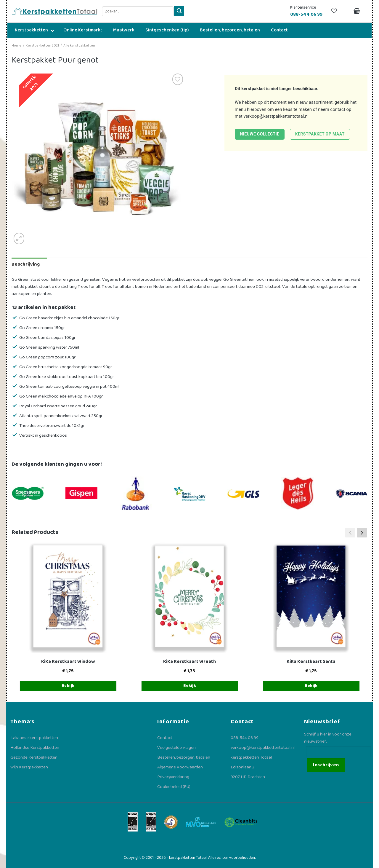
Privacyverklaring (173, 777)
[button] (362, 532)
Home (16, 46)
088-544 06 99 (245, 738)
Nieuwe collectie (260, 134)
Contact (165, 738)
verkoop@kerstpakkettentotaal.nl (276, 116)
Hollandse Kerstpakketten (35, 748)
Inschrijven (326, 765)
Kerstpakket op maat (320, 134)
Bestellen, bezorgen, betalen (184, 757)
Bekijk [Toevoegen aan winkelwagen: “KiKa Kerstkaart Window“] (68, 686)
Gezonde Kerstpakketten (34, 757)
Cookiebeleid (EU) (174, 787)
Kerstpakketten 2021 (42, 46)
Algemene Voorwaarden (180, 767)
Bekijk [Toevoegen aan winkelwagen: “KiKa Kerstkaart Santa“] (311, 686)
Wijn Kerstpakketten (29, 767)
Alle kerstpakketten (79, 46)
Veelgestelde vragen (176, 748)
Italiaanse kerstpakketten (34, 738)
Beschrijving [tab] (26, 264)
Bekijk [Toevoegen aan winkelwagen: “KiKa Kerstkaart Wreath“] (190, 686)
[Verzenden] (179, 11)
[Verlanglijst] (338, 11)
